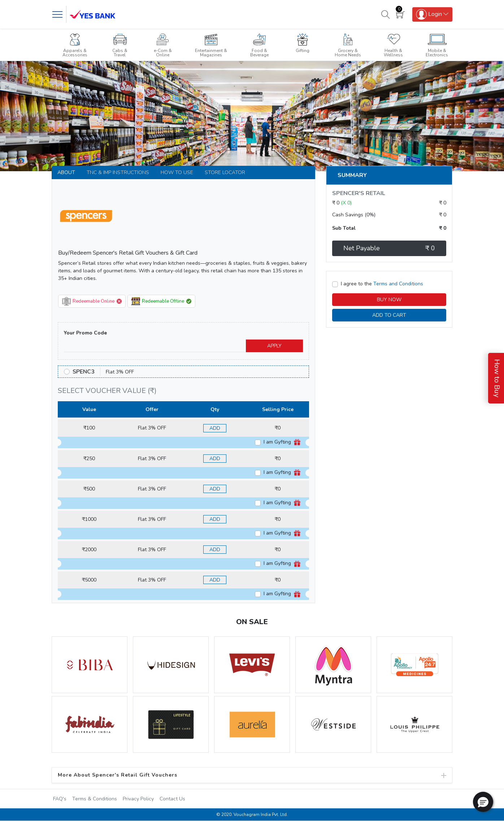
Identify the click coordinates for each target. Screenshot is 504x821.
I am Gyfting (282, 442)
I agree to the (382, 284)
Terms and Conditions (398, 284)
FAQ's (60, 799)
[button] (483, 802)
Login (429, 14)
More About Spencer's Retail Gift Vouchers (118, 775)
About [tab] (66, 172)
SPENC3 (84, 372)
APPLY (274, 346)
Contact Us (172, 799)
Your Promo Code (85, 333)
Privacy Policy (138, 799)
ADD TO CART (389, 315)
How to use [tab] (177, 172)
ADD (215, 428)
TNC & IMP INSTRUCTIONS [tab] (118, 172)
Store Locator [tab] (225, 172)
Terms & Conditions (95, 799)
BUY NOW (389, 300)
